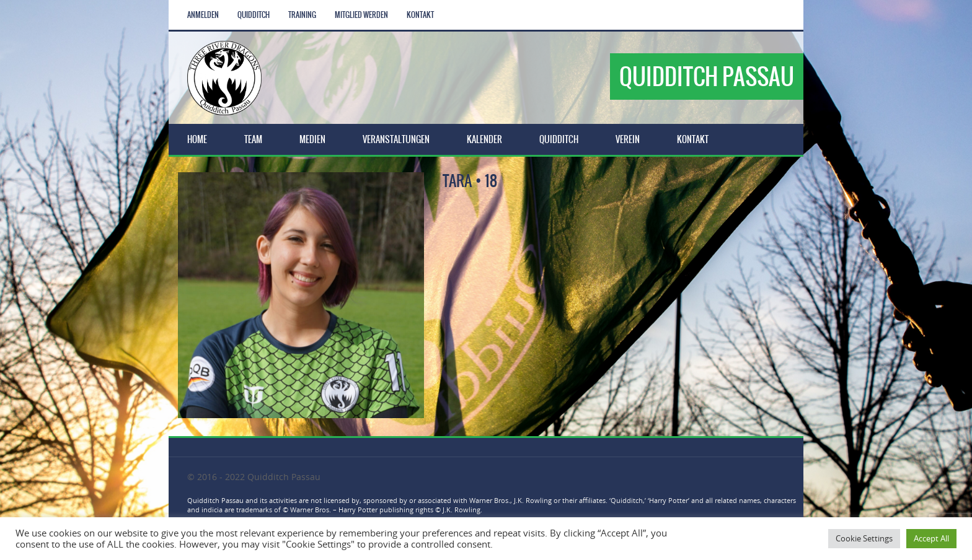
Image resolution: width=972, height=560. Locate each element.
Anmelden (203, 15)
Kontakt (420, 15)
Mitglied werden (361, 15)
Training (302, 15)
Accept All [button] (931, 538)
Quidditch (254, 15)
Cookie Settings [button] (864, 538)
